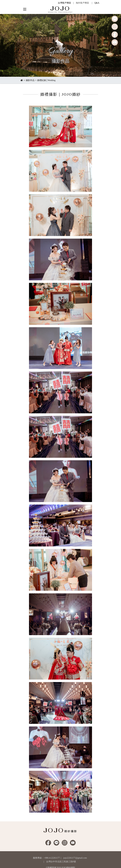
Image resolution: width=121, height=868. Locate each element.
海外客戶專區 (82, 3)
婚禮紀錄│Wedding (46, 80)
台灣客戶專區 (64, 3)
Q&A (97, 3)
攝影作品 (30, 80)
